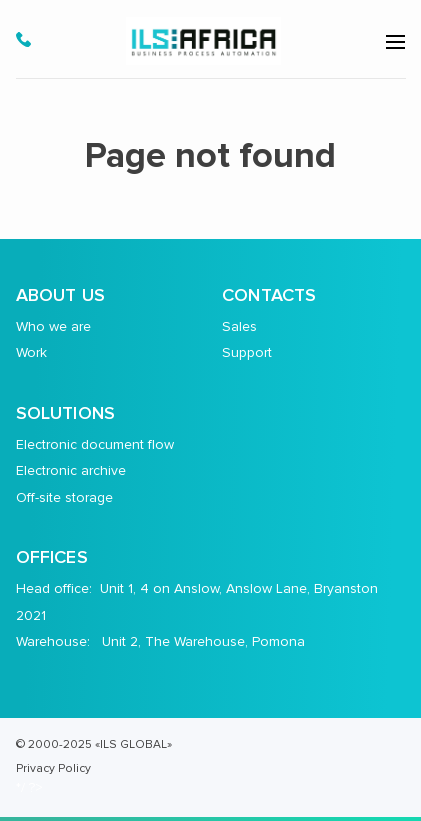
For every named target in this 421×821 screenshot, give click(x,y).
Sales (239, 326)
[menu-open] (395, 42)
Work (31, 352)
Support (247, 352)
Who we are (53, 326)
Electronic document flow (95, 444)
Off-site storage (64, 497)
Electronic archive (71, 470)
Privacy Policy (53, 767)
